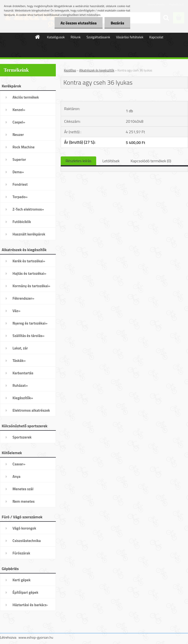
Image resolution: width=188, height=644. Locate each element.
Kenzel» (19, 110)
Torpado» (20, 197)
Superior (19, 159)
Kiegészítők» (23, 398)
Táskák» (19, 361)
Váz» (16, 311)
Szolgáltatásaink (98, 37)
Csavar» (19, 464)
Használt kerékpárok (29, 234)
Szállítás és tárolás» (29, 336)
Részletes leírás (78, 161)
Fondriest (20, 184)
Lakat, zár (20, 348)
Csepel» (19, 122)
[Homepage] (38, 37)
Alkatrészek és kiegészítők (97, 70)
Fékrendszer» (23, 298)
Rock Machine (23, 147)
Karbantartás (23, 373)
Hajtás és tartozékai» (29, 273)
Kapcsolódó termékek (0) (151, 161)
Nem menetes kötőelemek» (23, 503)
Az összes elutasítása (78, 23)
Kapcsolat (156, 37)
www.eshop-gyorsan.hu (36, 637)
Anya (16, 476)
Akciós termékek (26, 97)
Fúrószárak (21, 553)
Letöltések (111, 161)
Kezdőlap (70, 70)
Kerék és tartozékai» (29, 261)
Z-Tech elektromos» (28, 209)
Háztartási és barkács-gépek (30, 606)
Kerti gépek (22, 580)
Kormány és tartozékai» (31, 286)
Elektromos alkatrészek (31, 410)
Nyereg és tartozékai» (30, 323)
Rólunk (76, 37)
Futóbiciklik (22, 222)
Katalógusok (56, 37)
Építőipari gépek (25, 592)
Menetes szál (23, 489)
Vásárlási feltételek (130, 37)
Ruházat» (20, 385)
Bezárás (117, 23)
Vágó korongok (24, 528)
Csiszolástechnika (27, 541)
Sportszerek (22, 437)
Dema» (18, 172)
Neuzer (18, 135)
